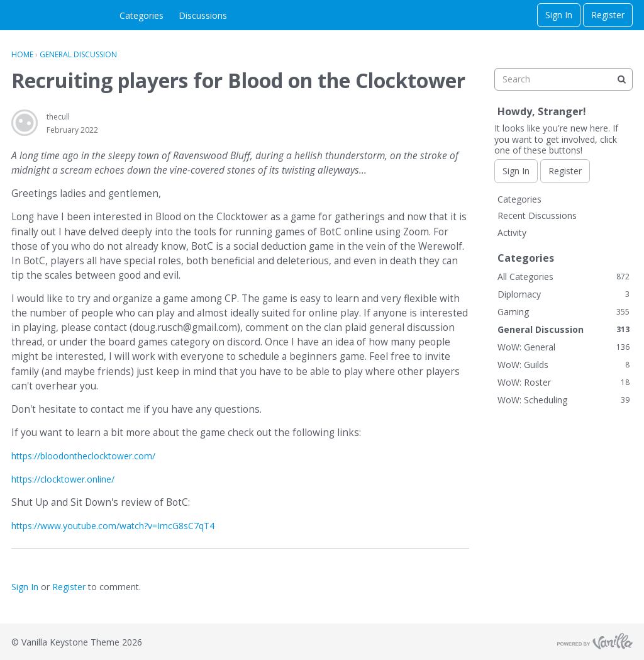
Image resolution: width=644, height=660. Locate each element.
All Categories (563, 277)
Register (608, 15)
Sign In (559, 15)
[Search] (621, 79)
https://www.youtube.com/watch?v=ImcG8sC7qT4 (113, 526)
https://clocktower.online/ (63, 479)
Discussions (203, 15)
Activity (512, 232)
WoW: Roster (563, 382)
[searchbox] (563, 79)
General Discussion (563, 329)
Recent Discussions (537, 215)
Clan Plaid (31, 15)
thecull (58, 117)
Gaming (563, 312)
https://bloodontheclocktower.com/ (83, 456)
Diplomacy (563, 294)
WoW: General (563, 347)
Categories (142, 15)
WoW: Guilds (563, 365)
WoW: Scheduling (563, 400)
